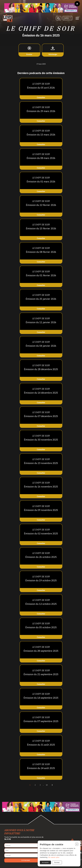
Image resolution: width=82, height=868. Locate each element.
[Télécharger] (53, 50)
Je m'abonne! (26, 861)
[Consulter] (41, 89)
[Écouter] (29, 50)
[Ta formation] (41, 8)
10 (47, 785)
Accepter (45, 862)
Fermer (57, 862)
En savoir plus (54, 857)
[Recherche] (59, 18)
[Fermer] (77, 4)
